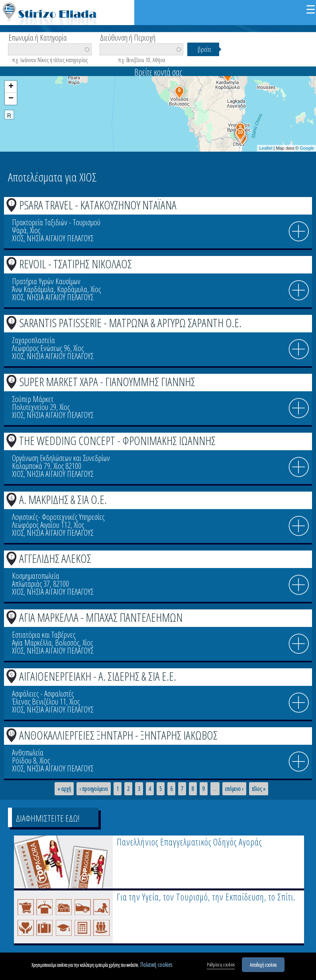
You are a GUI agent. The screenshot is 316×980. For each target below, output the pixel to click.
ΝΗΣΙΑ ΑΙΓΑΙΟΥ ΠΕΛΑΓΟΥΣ (60, 238)
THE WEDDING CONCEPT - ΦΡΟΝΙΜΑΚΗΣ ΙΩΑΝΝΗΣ (117, 440)
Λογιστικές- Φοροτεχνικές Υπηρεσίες (58, 517)
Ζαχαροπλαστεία (33, 340)
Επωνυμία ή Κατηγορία (38, 37)
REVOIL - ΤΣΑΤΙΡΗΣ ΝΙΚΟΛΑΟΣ (76, 264)
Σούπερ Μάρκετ (33, 399)
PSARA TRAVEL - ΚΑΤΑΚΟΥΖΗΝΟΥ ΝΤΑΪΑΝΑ (98, 205)
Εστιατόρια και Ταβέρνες (44, 635)
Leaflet (266, 148)
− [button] (11, 99)
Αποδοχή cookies (263, 967)
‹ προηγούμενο (94, 789)
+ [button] (11, 87)
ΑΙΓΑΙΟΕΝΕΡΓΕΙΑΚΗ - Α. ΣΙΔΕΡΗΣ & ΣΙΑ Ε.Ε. (98, 676)
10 (12, 734)
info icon (299, 232)
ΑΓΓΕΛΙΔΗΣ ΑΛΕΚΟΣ (55, 558)
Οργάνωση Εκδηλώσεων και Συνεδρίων (61, 458)
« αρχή (64, 789)
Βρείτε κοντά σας (158, 72)
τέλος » (259, 789)
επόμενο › (234, 789)
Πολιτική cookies (156, 967)
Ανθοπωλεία (28, 753)
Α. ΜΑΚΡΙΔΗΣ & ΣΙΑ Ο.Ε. (63, 499)
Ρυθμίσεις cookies (221, 967)
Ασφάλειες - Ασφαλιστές (43, 694)
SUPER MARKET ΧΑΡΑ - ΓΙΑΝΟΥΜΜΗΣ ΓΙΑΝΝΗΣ (107, 382)
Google (307, 148)
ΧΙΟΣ (18, 238)
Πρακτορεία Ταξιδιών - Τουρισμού (56, 222)
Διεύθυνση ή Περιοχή (128, 37)
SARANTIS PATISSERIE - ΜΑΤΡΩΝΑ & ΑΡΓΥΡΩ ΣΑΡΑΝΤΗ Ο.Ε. (130, 323)
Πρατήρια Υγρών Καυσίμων (46, 281)
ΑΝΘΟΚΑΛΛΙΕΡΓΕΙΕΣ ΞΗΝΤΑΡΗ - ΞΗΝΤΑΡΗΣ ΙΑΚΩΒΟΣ (118, 735)
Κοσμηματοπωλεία (36, 576)
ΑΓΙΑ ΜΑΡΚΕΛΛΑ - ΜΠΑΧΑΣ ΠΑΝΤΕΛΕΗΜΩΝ (101, 617)
